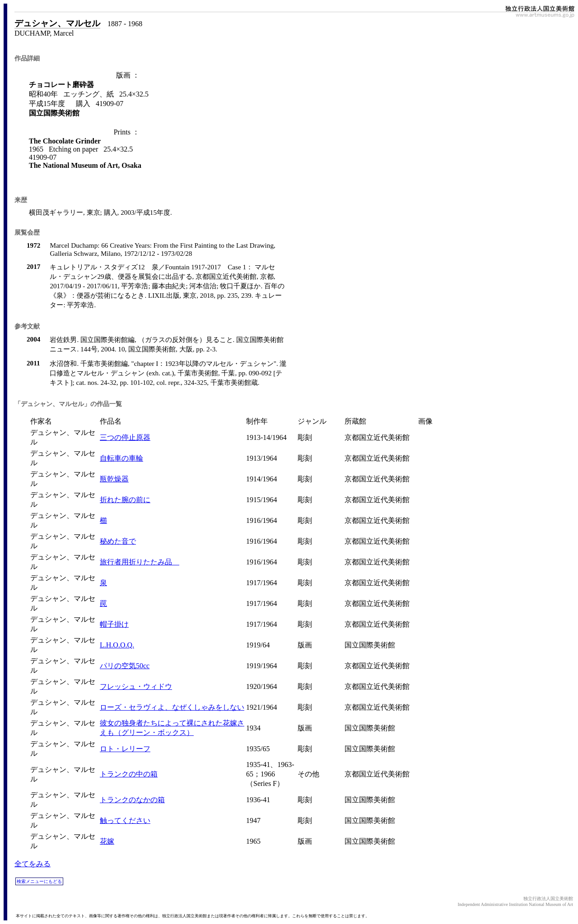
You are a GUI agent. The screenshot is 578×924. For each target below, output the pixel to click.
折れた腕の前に (125, 500)
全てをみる (33, 864)
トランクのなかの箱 (132, 800)
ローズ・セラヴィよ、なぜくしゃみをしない (172, 707)
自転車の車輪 (121, 458)
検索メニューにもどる (39, 881)
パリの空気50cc (125, 666)
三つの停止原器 (125, 437)
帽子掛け (114, 624)
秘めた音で (118, 541)
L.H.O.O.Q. (117, 645)
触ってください (125, 820)
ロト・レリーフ (125, 749)
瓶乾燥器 (114, 479)
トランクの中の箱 (129, 774)
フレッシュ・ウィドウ (136, 686)
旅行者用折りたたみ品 (140, 562)
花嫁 (107, 841)
